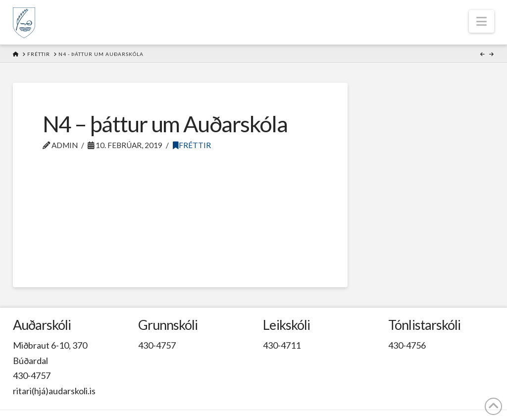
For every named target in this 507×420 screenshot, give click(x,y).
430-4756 (407, 345)
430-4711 (282, 345)
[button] (482, 21)
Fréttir (192, 145)
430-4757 (32, 375)
